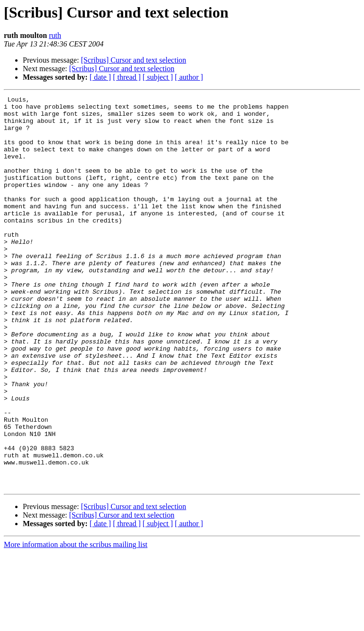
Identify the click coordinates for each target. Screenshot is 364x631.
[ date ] (100, 77)
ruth (55, 35)
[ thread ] (127, 77)
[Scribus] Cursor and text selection (134, 60)
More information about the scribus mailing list (76, 623)
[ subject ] (158, 77)
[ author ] (189, 77)
